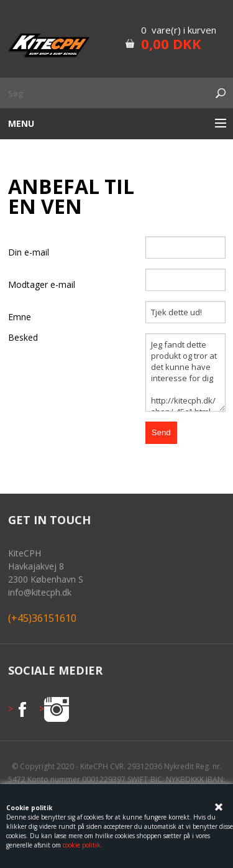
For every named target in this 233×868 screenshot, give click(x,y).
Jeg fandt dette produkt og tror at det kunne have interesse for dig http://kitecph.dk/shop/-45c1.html (185, 372)
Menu (21, 123)
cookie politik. (83, 845)
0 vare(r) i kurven (179, 30)
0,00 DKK (171, 44)
